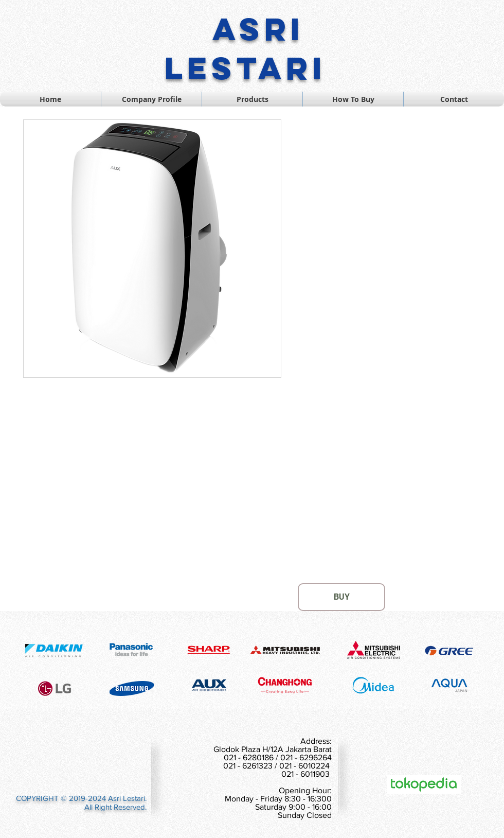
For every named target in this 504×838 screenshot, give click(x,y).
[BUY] (341, 597)
